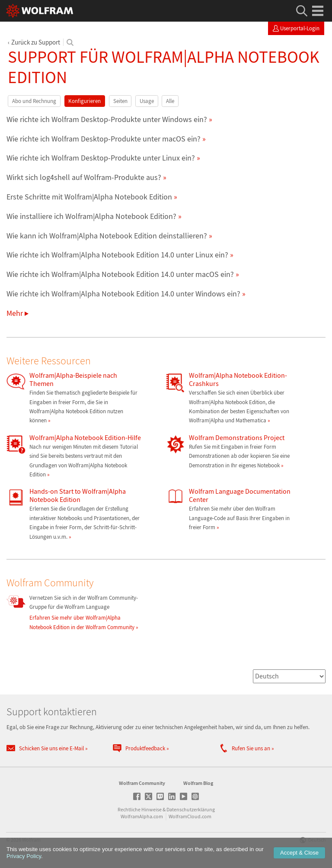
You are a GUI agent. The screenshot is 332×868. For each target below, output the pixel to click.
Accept (299, 853)
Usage (147, 101)
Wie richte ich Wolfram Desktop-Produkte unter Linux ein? (101, 158)
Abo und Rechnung (34, 101)
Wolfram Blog (198, 783)
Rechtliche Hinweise (140, 809)
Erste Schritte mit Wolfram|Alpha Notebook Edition (89, 197)
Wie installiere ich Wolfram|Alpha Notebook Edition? (91, 216)
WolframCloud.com (190, 816)
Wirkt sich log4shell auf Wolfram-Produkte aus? (84, 177)
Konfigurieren (85, 101)
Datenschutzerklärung (191, 809)
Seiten (120, 101)
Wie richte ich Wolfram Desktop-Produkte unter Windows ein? (107, 119)
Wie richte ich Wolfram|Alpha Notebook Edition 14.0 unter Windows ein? (123, 294)
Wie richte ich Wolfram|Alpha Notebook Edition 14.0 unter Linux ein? (117, 255)
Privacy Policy (24, 856)
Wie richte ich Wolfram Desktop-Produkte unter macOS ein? (104, 139)
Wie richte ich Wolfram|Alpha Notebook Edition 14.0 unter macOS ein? (120, 274)
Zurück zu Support (36, 42)
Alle (170, 101)
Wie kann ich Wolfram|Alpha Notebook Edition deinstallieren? (107, 236)
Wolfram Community (142, 783)
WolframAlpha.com (142, 816)
